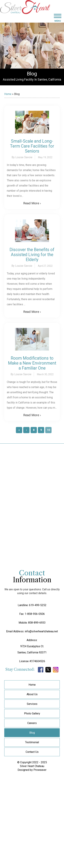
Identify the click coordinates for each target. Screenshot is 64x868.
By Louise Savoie (22, 157)
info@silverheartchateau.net (41, 631)
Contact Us (32, 752)
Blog (32, 733)
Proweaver (40, 770)
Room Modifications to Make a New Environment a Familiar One (32, 363)
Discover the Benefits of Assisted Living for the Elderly (32, 255)
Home (8, 94)
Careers (32, 723)
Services (32, 704)
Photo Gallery (32, 713)
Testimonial (32, 742)
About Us (32, 694)
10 (48, 430)
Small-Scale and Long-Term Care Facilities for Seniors (32, 146)
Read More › (32, 203)
